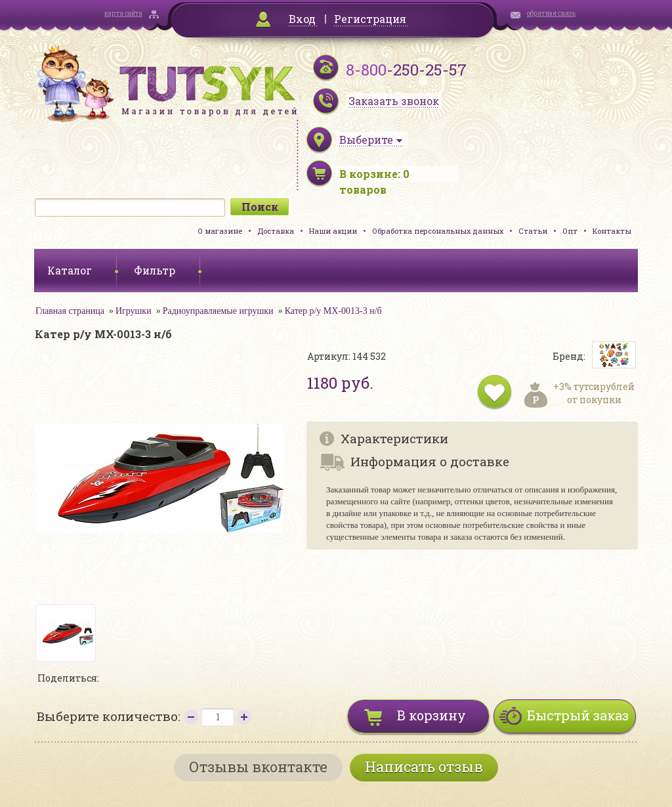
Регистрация (370, 19)
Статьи (533, 231)
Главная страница (70, 311)
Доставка (276, 231)
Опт (570, 231)
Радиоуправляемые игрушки (218, 311)
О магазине (220, 231)
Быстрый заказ (578, 715)
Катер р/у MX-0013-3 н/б (333, 311)
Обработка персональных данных (438, 231)
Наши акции (333, 231)
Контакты (612, 231)
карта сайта (123, 13)
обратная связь (551, 13)
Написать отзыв (424, 767)
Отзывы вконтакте (258, 767)
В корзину (431, 715)
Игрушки (134, 311)
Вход (302, 19)
